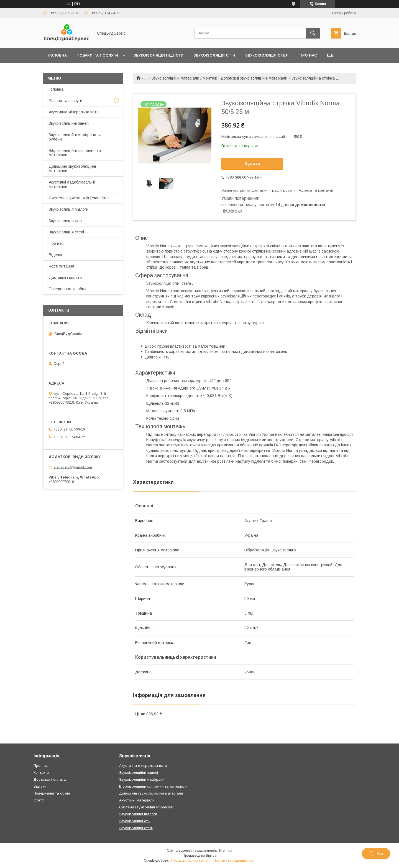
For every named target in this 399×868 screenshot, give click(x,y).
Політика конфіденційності (234, 861)
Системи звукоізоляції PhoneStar (79, 198)
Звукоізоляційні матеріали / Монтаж (184, 78)
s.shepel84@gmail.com (73, 467)
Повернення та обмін (68, 289)
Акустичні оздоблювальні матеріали (72, 184)
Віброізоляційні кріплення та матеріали (75, 153)
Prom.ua (226, 851)
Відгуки (55, 255)
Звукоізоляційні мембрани (142, 779)
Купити (252, 164)
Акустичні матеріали (137, 800)
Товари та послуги (97, 55)
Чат (376, 854)
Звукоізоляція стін (214, 55)
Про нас (308, 55)
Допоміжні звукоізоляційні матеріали (254, 78)
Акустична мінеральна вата (74, 112)
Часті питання (62, 266)
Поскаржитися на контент (191, 861)
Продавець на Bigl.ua (199, 856)
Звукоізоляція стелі (267, 55)
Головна (57, 55)
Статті (39, 800)
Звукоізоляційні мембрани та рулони (75, 137)
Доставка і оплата (65, 278)
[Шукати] (313, 33)
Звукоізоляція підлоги (158, 55)
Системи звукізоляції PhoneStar (146, 807)
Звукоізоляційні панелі (69, 123)
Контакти (41, 772)
